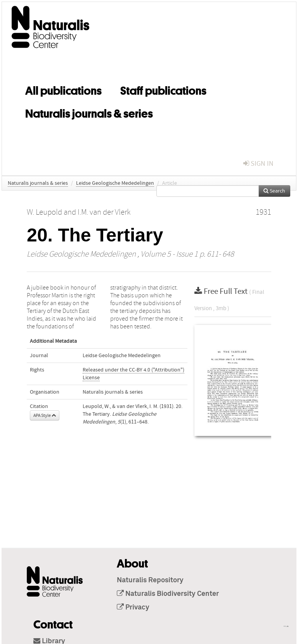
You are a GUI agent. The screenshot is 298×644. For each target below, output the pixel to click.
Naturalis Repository (150, 580)
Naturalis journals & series (89, 112)
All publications (63, 89)
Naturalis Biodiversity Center (168, 594)
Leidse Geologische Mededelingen (115, 183)
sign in (258, 164)
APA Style (45, 415)
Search (274, 191)
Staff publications (163, 89)
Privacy (133, 608)
